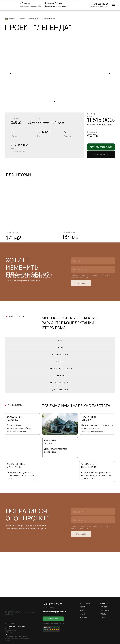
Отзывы (103, 614)
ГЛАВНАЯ (104, 603)
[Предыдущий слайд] (11, 73)
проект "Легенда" (49, 19)
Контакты (84, 617)
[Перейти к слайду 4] (61, 102)
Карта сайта (10, 623)
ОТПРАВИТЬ (81, 283)
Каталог (22, 19)
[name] (93, 261)
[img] (13, 5)
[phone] (93, 269)
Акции (83, 614)
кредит (83, 610)
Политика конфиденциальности (53, 623)
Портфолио (105, 610)
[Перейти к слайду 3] (59, 102)
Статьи (103, 617)
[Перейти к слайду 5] (64, 102)
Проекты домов (34, 19)
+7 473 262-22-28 (100, 4)
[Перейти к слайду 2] (56, 102)
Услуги (83, 607)
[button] (56, 6)
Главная (10, 19)
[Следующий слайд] (109, 73)
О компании (85, 603)
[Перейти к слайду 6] (66, 102)
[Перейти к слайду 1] (54, 102)
